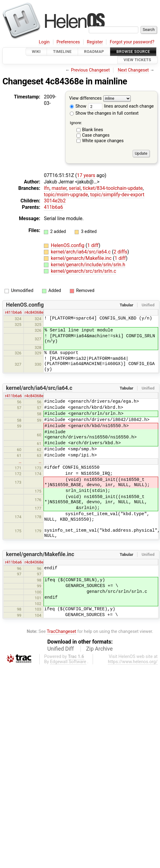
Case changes (96, 135)
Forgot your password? (132, 42)
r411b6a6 (14, 312)
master (59, 188)
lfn (47, 188)
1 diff (93, 245)
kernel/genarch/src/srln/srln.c (84, 271)
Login (44, 42)
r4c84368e (34, 312)
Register (95, 42)
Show (78, 106)
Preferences (68, 42)
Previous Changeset (91, 70)
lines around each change (121, 106)
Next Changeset (133, 70)
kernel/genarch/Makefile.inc (82, 258)
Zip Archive (100, 649)
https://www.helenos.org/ (133, 662)
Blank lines (92, 130)
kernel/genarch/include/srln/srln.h (88, 265)
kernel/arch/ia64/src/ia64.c (81, 252)
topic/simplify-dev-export (117, 195)
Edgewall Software (68, 662)
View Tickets (137, 60)
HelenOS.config (68, 245)
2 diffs (121, 252)
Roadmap (94, 52)
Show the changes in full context (104, 113)
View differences (85, 98)
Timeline (62, 52)
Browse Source (133, 52)
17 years (86, 175)
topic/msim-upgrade (66, 195)
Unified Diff (60, 649)
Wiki (36, 52)
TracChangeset (61, 632)
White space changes (103, 141)
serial (75, 188)
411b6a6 (53, 207)
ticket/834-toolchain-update (113, 188)
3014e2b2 (55, 201)
